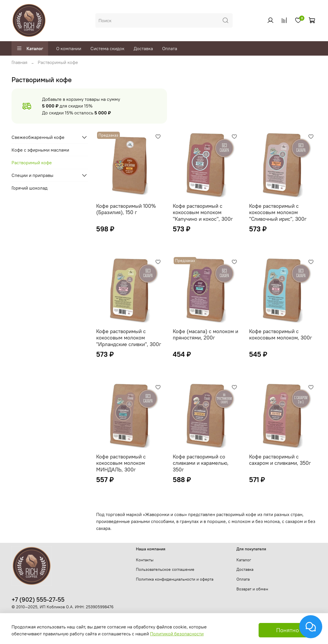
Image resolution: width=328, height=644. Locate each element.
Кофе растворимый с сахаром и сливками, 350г (280, 460)
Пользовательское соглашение (165, 569)
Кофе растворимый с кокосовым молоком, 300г (281, 335)
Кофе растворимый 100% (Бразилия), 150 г (126, 209)
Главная (19, 62)
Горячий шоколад (30, 188)
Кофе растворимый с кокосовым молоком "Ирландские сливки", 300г (129, 338)
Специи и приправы (32, 175)
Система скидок (107, 48)
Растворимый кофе (32, 163)
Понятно (288, 630)
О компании (69, 48)
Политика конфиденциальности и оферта (175, 579)
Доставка (143, 48)
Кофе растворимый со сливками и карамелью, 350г (201, 463)
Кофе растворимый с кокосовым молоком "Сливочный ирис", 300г (278, 212)
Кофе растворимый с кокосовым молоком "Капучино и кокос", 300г (203, 212)
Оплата (170, 48)
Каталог (30, 48)
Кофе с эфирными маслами (40, 150)
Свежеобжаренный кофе (38, 137)
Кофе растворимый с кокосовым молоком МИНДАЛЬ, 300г (121, 463)
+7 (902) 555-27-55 (38, 599)
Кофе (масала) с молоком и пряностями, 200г (205, 335)
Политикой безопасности (177, 634)
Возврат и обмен (252, 589)
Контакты (145, 560)
